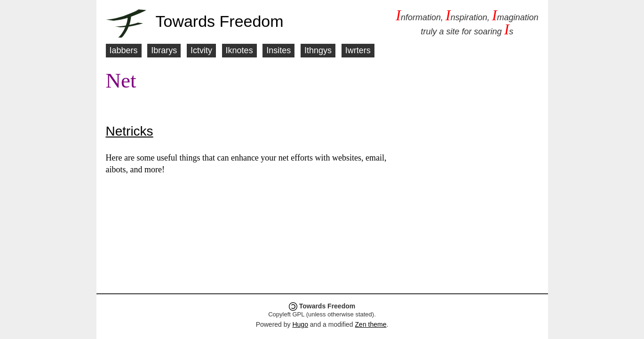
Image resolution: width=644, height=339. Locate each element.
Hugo (300, 324)
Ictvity (201, 50)
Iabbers (124, 50)
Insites (278, 50)
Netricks (130, 131)
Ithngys (318, 50)
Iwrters (358, 50)
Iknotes (239, 50)
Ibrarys (164, 50)
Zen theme (371, 324)
